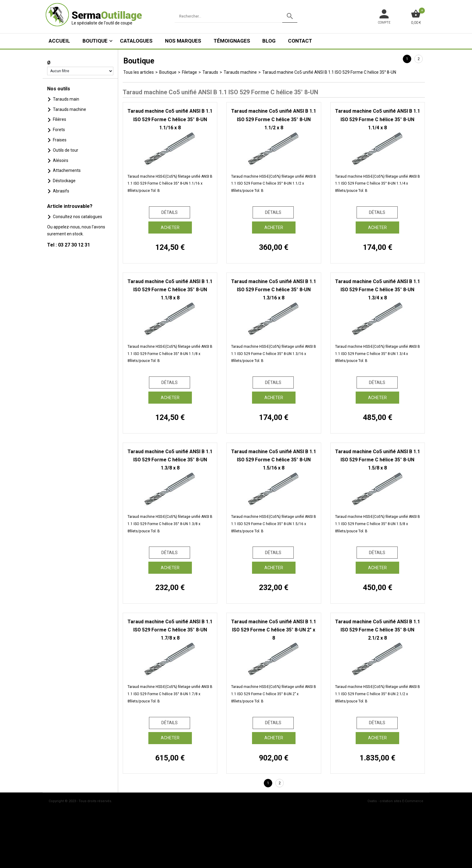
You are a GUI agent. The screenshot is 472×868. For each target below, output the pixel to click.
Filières (60, 119)
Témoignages (232, 41)
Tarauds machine (70, 109)
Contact (300, 41)
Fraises (60, 140)
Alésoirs (61, 160)
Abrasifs (61, 191)
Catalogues (136, 41)
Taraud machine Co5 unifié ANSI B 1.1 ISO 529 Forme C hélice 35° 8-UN (329, 72)
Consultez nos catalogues (78, 217)
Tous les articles (139, 72)
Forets (59, 130)
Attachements (67, 170)
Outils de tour (66, 150)
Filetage (189, 72)
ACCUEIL (59, 41)
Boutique (95, 41)
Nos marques (183, 41)
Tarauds (210, 72)
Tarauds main (66, 99)
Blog (269, 41)
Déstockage (64, 181)
